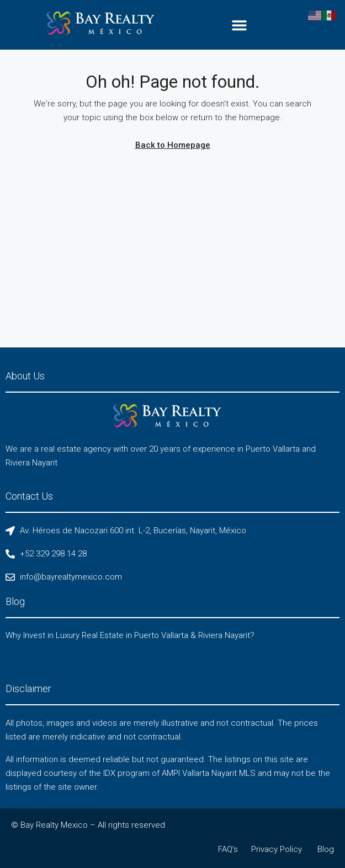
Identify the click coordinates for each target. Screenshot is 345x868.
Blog (326, 849)
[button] (239, 25)
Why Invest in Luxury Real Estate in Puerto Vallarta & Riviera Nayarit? (130, 635)
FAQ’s (228, 849)
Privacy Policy (277, 849)
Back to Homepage (173, 145)
